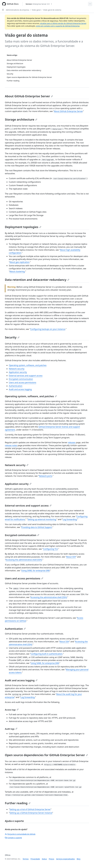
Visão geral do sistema (52, 10)
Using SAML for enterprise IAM (35, 571)
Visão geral (36, 10)
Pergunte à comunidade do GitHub (20, 834)
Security (12, 337)
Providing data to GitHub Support (37, 527)
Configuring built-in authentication (47, 654)
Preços (52, 859)
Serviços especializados (65, 859)
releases (72, 442)
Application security (18, 372)
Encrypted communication (21, 379)
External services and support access (26, 376)
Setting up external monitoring (42, 519)
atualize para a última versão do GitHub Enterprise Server (63, 23)
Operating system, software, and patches (28, 365)
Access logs (12, 710)
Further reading (18, 803)
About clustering (17, 271)
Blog (79, 859)
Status (44, 859)
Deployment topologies (23, 227)
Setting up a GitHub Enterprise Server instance (31, 813)
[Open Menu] (90, 4)
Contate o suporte (13, 838)
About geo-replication (19, 262)
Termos (26, 859)
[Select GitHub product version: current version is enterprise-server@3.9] (39, 4)
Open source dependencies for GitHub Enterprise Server (46, 755)
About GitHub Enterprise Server (29, 96)
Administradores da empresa (18, 10)
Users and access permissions (23, 382)
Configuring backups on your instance (48, 329)
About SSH (71, 557)
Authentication (16, 386)
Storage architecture (21, 119)
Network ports (45, 476)
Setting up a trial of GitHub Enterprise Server (30, 809)
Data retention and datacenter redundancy (37, 280)
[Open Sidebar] (3, 10)
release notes (11, 445)
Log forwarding (70, 519)
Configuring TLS (50, 549)
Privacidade (35, 859)
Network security (17, 369)
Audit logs (11, 729)
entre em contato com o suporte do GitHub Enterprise (58, 26)
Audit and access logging (20, 389)
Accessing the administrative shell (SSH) (24, 560)
